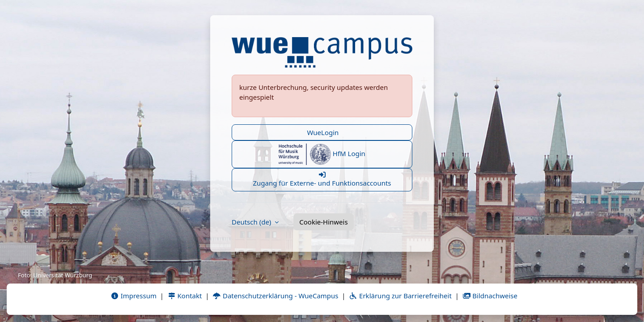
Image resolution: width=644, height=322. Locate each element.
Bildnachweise (490, 296)
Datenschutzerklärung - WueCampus (275, 296)
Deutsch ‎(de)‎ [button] (252, 222)
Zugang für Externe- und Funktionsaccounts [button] (322, 179)
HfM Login (322, 154)
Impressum (133, 296)
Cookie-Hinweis (323, 222)
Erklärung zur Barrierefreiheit (400, 296)
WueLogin (322, 132)
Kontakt (185, 296)
